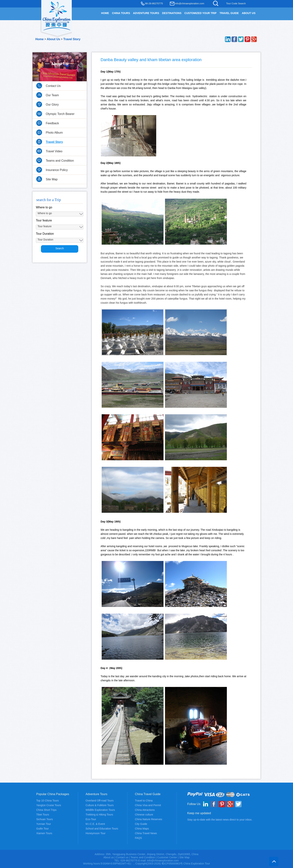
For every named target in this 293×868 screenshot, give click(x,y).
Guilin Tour (43, 829)
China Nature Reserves (149, 819)
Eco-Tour (91, 819)
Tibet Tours (43, 815)
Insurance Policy (57, 170)
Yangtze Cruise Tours (49, 805)
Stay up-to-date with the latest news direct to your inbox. (220, 820)
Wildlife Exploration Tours (100, 810)
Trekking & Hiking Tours (99, 815)
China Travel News (146, 833)
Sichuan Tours (44, 819)
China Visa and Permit (148, 805)
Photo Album (54, 133)
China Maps (142, 829)
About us (108, 857)
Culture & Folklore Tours (100, 805)
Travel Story (72, 39)
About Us (249, 13)
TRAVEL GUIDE (229, 13)
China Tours (121, 13)
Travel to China (144, 801)
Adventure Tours (146, 13)
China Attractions (145, 810)
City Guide (141, 824)
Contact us (122, 857)
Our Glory (52, 105)
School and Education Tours (102, 829)
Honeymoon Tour (95, 833)
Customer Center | (168, 857)
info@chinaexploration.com (190, 3)
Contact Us (53, 86)
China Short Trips (46, 810)
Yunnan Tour (44, 824)
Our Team (52, 95)
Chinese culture (144, 815)
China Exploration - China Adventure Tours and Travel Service (57, 15)
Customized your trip (201, 13)
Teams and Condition (60, 161)
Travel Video (54, 151)
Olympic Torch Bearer (60, 114)
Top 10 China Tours (47, 801)
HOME (105, 13)
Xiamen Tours (44, 833)
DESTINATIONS (172, 13)
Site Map (52, 179)
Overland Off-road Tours (100, 801)
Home (39, 39)
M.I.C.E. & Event (95, 824)
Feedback (52, 123)
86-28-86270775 (154, 3)
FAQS (138, 838)
